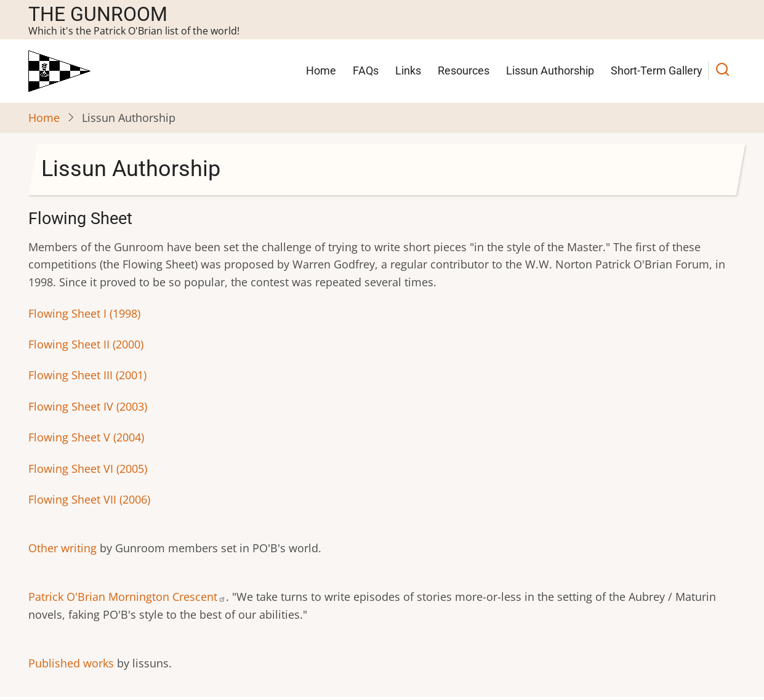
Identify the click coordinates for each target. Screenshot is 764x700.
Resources (464, 70)
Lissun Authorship (550, 70)
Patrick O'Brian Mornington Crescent (127, 597)
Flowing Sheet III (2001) (87, 375)
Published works (71, 663)
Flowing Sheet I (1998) (84, 313)
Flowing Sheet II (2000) (86, 344)
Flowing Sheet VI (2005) (88, 469)
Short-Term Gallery (657, 70)
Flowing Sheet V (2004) (86, 437)
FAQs (366, 70)
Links (408, 70)
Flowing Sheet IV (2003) (88, 406)
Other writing (62, 548)
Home (321, 70)
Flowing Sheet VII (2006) (89, 499)
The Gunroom (98, 14)
